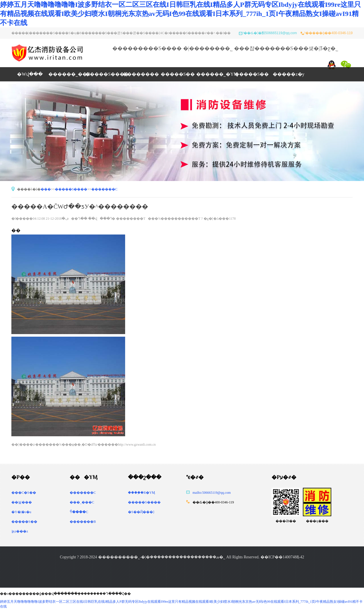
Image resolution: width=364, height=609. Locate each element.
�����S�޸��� (104, 74)
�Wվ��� (30, 74)
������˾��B (67, 74)
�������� (141, 74)
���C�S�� (24, 493)
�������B (83, 522)
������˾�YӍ (215, 74)
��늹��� (22, 502)
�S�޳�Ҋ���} (141, 512)
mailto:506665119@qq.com (212, 493)
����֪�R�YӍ (141, 493)
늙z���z (20, 531)
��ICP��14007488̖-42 (282, 557)
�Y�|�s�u (21, 512)
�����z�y (288, 74)
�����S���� (146, 502)
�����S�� (178, 74)
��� (46, 189)
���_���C (82, 502)
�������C (104, 189)
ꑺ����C (79, 512)
